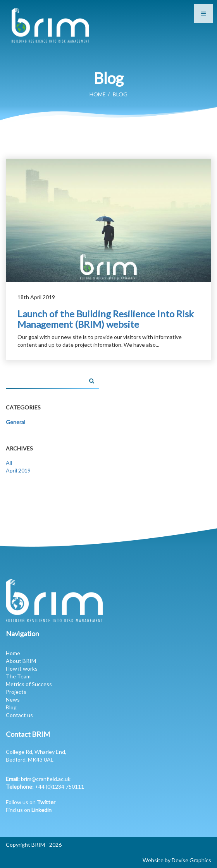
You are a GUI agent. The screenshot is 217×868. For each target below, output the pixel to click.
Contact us (19, 715)
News (13, 699)
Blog (11, 707)
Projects (16, 692)
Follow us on (31, 802)
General (15, 422)
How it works (22, 669)
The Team (18, 676)
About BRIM (21, 661)
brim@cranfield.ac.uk (46, 779)
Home (98, 94)
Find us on (29, 810)
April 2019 (18, 470)
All (9, 463)
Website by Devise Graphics (177, 860)
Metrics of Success (29, 684)
